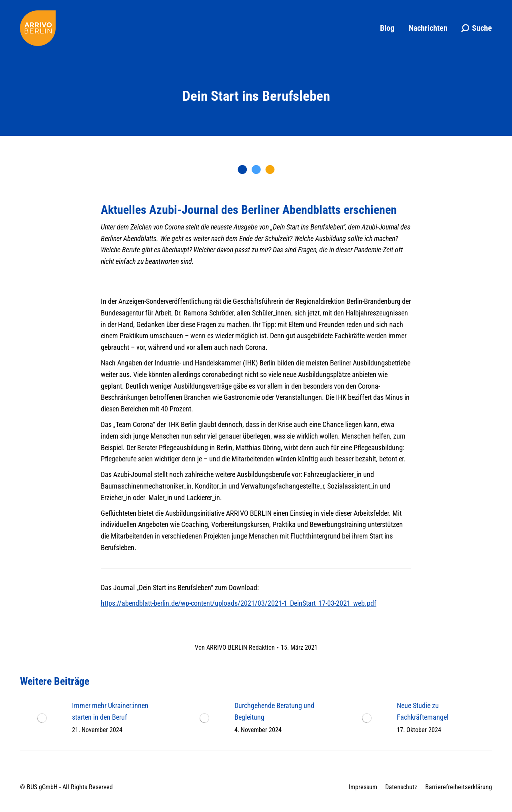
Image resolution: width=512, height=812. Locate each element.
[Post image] (42, 718)
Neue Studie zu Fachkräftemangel (423, 711)
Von (235, 647)
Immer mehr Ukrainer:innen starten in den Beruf (110, 711)
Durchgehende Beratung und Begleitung (274, 711)
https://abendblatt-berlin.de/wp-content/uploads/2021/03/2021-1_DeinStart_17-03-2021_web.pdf (239, 603)
